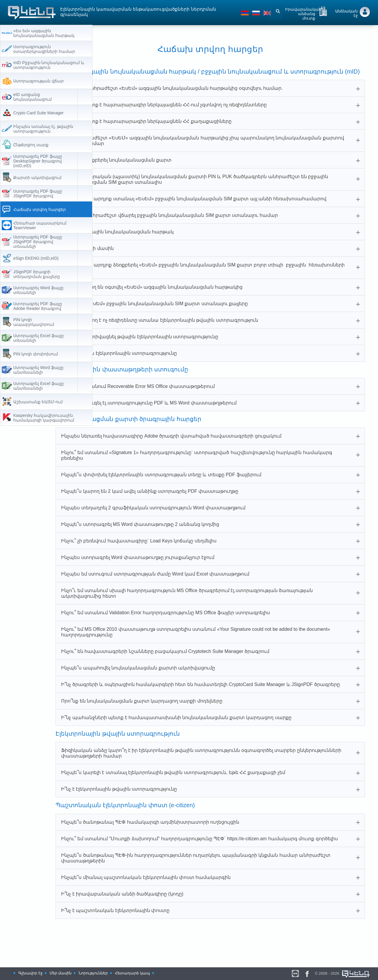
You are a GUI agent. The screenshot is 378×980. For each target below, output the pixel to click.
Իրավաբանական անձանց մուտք (303, 13)
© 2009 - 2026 (343, 973)
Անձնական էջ (346, 13)
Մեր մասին (61, 973)
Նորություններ (93, 973)
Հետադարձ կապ (132, 973)
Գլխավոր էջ (30, 973)
